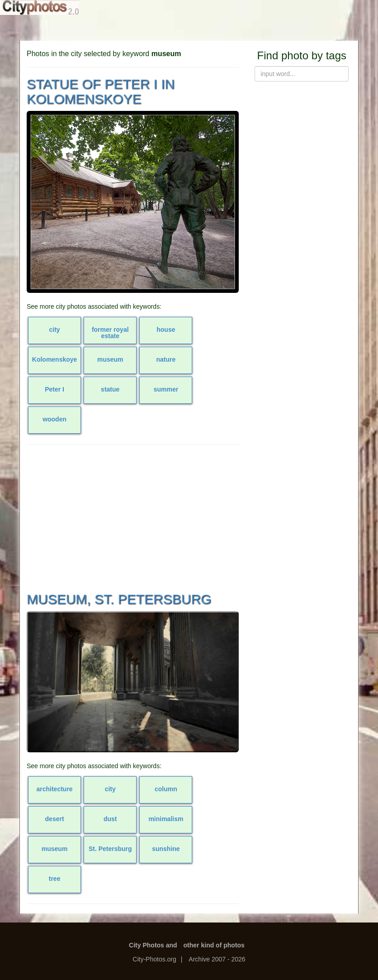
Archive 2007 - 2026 (217, 959)
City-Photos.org (154, 959)
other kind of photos (214, 945)
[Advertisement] (132, 517)
